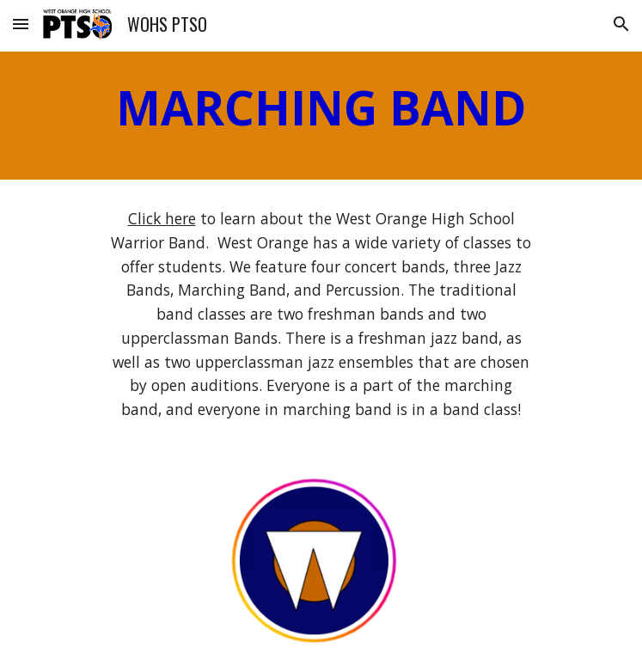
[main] (321, 116)
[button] (21, 24)
